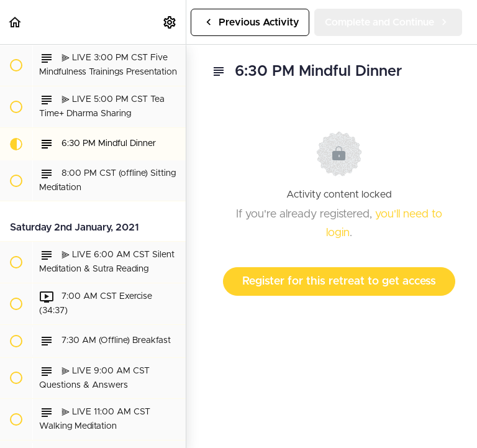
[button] (16, 22)
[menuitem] (170, 22)
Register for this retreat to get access (339, 281)
